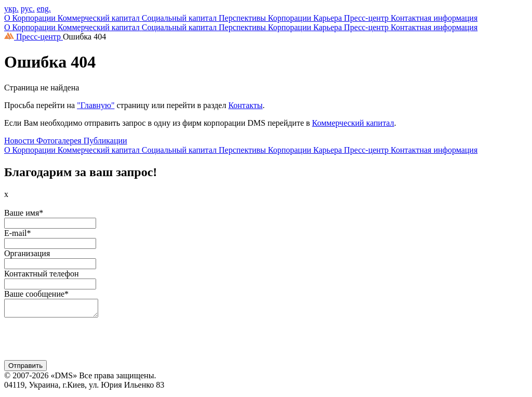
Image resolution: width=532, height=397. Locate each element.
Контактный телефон (41, 274)
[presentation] (83, 343)
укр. (11, 9)
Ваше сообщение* (36, 294)
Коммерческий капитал (353, 123)
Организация (27, 253)
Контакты (245, 105)
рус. (28, 9)
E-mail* (18, 233)
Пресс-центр (39, 37)
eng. (44, 9)
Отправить (25, 369)
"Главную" (96, 105)
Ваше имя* (24, 213)
